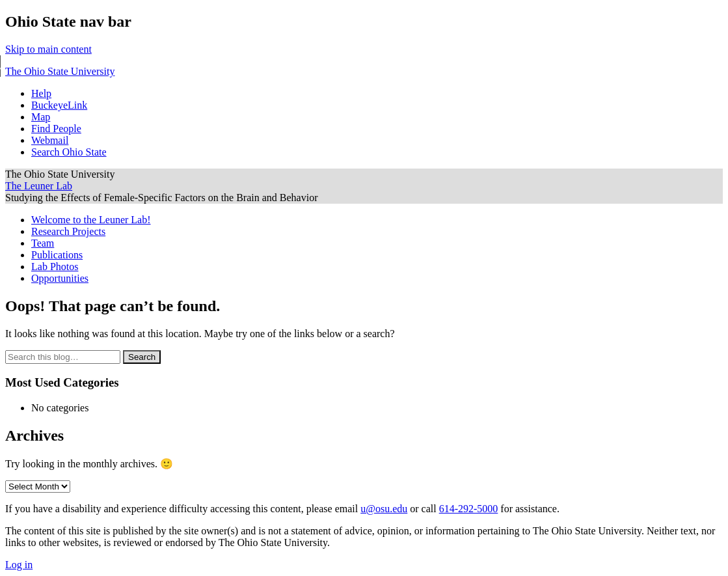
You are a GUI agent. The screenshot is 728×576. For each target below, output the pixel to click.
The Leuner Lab (39, 186)
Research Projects (68, 231)
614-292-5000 (469, 509)
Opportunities (60, 278)
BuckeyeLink (59, 105)
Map (41, 117)
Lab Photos (55, 267)
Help (41, 93)
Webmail (50, 140)
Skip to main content (48, 49)
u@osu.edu (384, 509)
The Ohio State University (60, 71)
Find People (56, 129)
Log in (19, 565)
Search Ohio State (69, 152)
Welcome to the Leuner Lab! (91, 220)
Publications (57, 255)
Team (43, 243)
